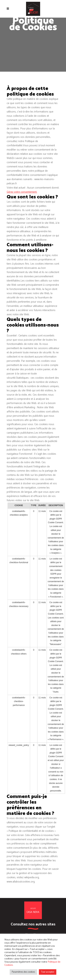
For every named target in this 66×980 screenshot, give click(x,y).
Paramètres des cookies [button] (23, 972)
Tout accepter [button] (48, 972)
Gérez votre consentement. (22, 192)
